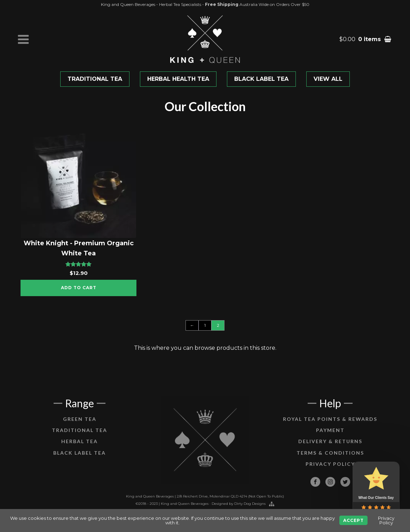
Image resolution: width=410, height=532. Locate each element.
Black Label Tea (80, 460)
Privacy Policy (330, 471)
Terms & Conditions (330, 460)
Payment (330, 437)
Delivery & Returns (330, 449)
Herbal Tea (80, 449)
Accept (353, 520)
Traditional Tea (80, 437)
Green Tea (80, 426)
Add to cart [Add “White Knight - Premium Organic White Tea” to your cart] (79, 288)
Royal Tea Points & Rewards (330, 426)
